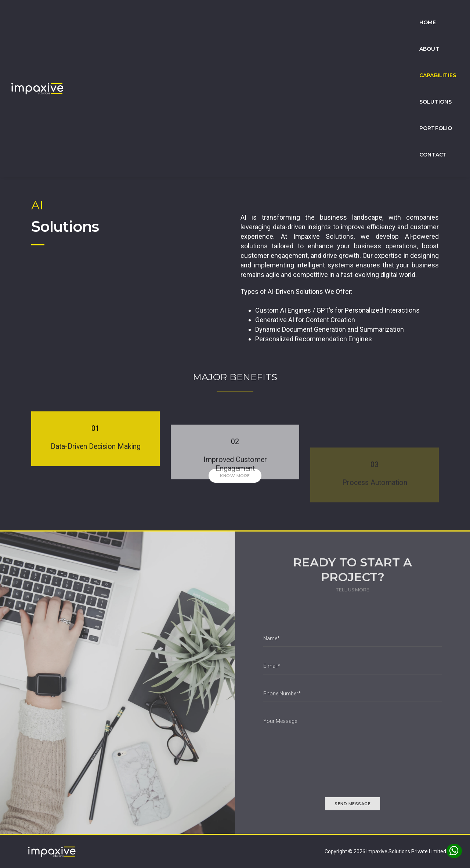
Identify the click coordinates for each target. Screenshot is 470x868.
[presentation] (319, 772)
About (247, 13)
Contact (433, 13)
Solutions (340, 13)
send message (352, 804)
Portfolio (388, 13)
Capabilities (291, 13)
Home (214, 13)
